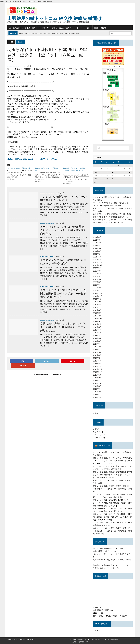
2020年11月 (98, 263)
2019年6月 (97, 310)
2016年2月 (97, 364)
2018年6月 (97, 327)
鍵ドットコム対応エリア (61, 28)
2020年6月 (97, 277)
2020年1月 (97, 291)
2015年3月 (97, 395)
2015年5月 (97, 389)
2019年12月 (98, 293)
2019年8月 (97, 305)
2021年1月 (97, 257)
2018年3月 (97, 333)
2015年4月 (97, 392)
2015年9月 (97, 378)
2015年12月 (98, 369)
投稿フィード (98, 432)
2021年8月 (97, 240)
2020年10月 (98, 265)
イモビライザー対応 (83, 28)
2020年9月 (97, 268)
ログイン (97, 429)
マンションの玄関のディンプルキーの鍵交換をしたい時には (63, 198)
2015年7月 (97, 383)
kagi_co (18, 66)
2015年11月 (98, 372)
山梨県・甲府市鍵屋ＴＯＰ (80, 642)
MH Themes (31, 640)
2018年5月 (97, 330)
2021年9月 (97, 237)
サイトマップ (43, 28)
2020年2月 (97, 288)
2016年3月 (97, 361)
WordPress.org (99, 438)
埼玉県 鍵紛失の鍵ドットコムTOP (80, 640)
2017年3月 (97, 344)
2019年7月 (97, 308)
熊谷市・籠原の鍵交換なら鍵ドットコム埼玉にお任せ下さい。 (33, 159)
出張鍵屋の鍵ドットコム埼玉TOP (22, 28)
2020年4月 (97, 282)
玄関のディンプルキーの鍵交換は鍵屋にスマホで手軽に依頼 (63, 262)
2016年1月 (97, 367)
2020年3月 (97, 285)
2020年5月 (97, 279)
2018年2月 (97, 336)
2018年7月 (97, 324)
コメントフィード (100, 435)
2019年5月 (97, 313)
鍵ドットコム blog (104, 446)
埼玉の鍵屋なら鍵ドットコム (105, 551)
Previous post (41, 370)
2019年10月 (98, 299)
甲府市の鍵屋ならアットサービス (106, 568)
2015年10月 (98, 375)
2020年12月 (98, 260)
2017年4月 (97, 341)
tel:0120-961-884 (45, 1)
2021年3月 (97, 251)
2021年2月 (97, 254)
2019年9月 (97, 302)
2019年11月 (98, 296)
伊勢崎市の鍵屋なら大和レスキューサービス (111, 565)
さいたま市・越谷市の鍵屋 (110, 640)
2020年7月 (97, 274)
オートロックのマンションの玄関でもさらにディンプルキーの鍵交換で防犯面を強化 (63, 230)
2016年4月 (97, 358)
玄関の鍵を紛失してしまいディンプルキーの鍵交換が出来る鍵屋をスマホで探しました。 (63, 327)
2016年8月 (97, 347)
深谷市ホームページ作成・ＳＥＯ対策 (108, 549)
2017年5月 (97, 339)
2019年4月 (97, 316)
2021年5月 (97, 246)
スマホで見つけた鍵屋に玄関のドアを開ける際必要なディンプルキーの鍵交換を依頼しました (63, 293)
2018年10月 (98, 319)
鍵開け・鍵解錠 (100, 28)
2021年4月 (97, 249)
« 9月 (96, 182)
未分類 (96, 413)
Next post (58, 370)
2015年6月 (97, 386)
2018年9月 (97, 322)
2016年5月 (97, 355)
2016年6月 (97, 353)
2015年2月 (97, 398)
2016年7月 (97, 350)
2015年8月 (97, 381)
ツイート (97, 631)
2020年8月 (97, 271)
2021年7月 (97, 243)
